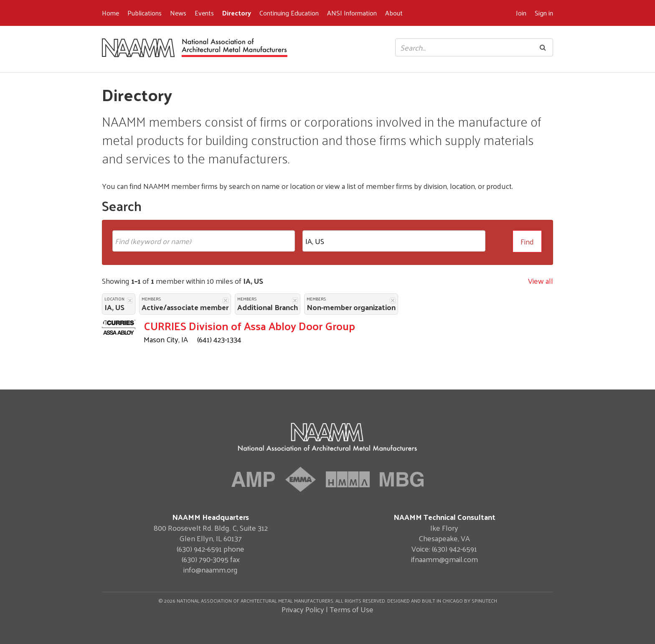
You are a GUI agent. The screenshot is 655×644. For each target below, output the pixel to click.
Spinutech (484, 601)
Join (521, 13)
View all (541, 281)
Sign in (544, 13)
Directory (237, 13)
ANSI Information (352, 13)
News (178, 13)
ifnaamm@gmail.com (444, 559)
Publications (145, 13)
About (394, 13)
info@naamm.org (211, 569)
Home (110, 13)
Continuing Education (289, 13)
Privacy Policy (303, 609)
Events (204, 13)
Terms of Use (352, 609)
